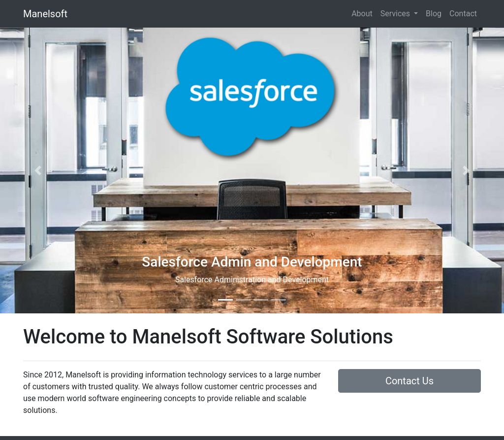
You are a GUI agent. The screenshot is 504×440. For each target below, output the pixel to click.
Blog (434, 14)
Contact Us (409, 381)
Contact (463, 14)
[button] (38, 170)
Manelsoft (45, 14)
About (362, 14)
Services (396, 14)
